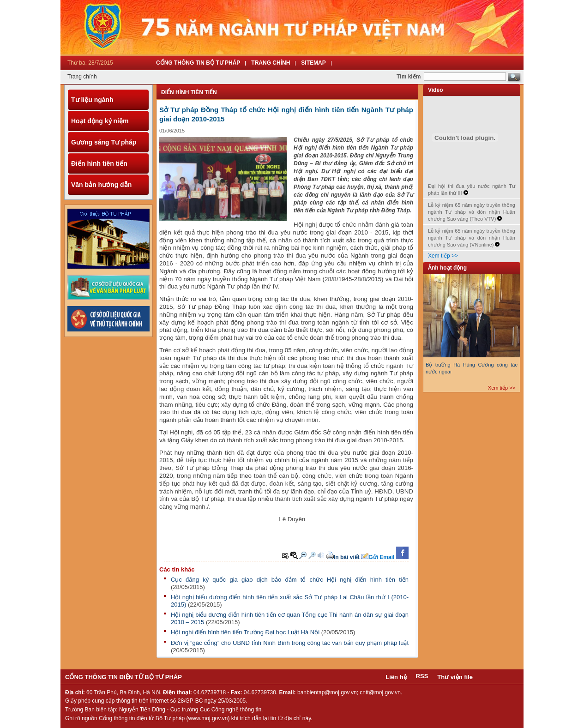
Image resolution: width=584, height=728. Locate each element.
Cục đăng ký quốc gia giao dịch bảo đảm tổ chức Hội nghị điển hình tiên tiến (290, 580)
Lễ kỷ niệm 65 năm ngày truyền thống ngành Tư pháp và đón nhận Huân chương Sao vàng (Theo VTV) (472, 212)
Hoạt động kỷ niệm (100, 121)
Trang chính (82, 77)
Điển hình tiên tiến (99, 163)
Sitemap (313, 63)
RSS (422, 676)
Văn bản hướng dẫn (101, 185)
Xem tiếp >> (443, 256)
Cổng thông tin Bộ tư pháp (198, 63)
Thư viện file (455, 677)
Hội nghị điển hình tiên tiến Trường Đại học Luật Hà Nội (246, 632)
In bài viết (347, 557)
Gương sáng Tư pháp (104, 142)
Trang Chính (271, 63)
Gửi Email (381, 557)
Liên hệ (396, 677)
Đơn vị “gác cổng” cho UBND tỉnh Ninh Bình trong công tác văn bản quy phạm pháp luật (290, 643)
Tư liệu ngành (92, 100)
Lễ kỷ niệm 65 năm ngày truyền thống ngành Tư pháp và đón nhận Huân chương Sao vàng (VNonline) (472, 238)
